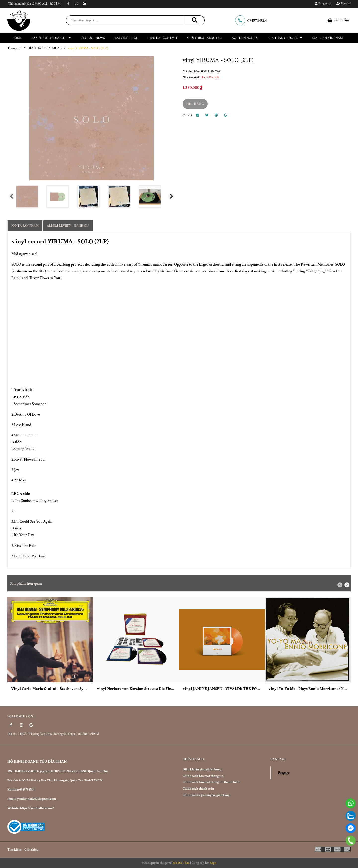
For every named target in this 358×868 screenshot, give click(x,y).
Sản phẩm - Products (51, 38)
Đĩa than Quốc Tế (285, 38)
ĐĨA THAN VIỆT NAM (327, 38)
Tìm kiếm (14, 850)
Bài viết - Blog (127, 38)
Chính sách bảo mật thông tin (203, 776)
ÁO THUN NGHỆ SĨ (245, 38)
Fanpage (284, 773)
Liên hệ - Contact (163, 38)
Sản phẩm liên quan (26, 584)
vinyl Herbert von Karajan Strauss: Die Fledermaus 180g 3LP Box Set (156, 689)
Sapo (213, 863)
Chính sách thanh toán (198, 789)
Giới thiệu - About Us (205, 38)
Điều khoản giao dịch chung (202, 769)
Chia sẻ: (188, 115)
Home (17, 38)
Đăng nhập (323, 4)
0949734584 (257, 21)
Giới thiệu (31, 850)
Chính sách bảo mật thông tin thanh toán (211, 782)
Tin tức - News (93, 38)
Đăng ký (343, 4)
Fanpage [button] (279, 759)
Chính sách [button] (193, 759)
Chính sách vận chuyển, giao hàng (206, 795)
